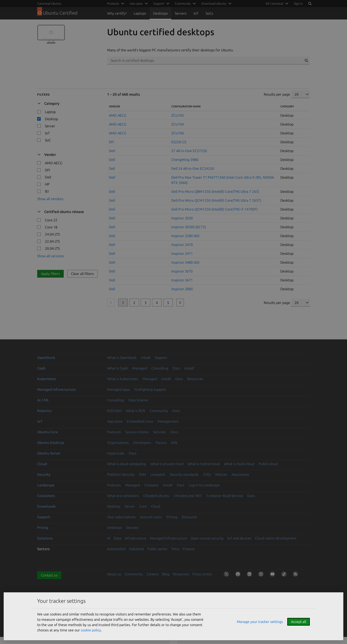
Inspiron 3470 (182, 245)
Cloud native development (276, 538)
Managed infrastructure (56, 389)
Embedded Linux (140, 421)
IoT (196, 13)
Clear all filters (82, 274)
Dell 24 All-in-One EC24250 (193, 168)
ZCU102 (178, 115)
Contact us (49, 575)
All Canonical (274, 4)
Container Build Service (225, 496)
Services (160, 432)
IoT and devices (239, 538)
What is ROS (136, 411)
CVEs (207, 474)
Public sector (157, 549)
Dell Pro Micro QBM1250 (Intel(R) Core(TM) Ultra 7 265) (215, 191)
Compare (151, 485)
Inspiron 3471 (182, 253)
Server (130, 506)
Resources (195, 379)
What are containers (123, 496)
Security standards (184, 474)
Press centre (202, 574)
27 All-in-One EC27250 (189, 151)
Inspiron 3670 (182, 271)
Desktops (160, 13)
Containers (46, 496)
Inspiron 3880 (182, 289)
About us (114, 574)
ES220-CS (179, 142)
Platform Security (121, 474)
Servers (181, 13)
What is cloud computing (126, 464)
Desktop (114, 506)
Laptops (140, 13)
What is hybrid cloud (204, 464)
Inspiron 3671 (182, 280)
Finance (189, 549)
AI (109, 538)
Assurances (240, 474)
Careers (153, 574)
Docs (176, 368)
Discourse (189, 517)
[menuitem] (276, 4)
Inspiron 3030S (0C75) (189, 227)
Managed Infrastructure (168, 538)
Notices (221, 474)
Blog (166, 574)
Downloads (46, 506)
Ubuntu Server (49, 453)
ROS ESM (114, 411)
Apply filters (50, 274)
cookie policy (91, 630)
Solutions (45, 538)
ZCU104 (178, 124)
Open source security (207, 538)
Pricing (172, 517)
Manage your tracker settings (260, 622)
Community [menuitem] (183, 4)
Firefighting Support (150, 389)
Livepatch (158, 474)
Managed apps (119, 389)
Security (44, 474)
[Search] (310, 4)
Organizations (118, 443)
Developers (142, 443)
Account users (151, 517)
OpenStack (46, 358)
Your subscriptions (121, 517)
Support (161, 358)
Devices (132, 528)
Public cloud (268, 464)
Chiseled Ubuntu (156, 496)
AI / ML (43, 400)
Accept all (299, 622)
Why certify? (117, 13)
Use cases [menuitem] (136, 4)
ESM (142, 474)
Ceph (41, 368)
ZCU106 (178, 133)
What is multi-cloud (239, 464)
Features (114, 432)
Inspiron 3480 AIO (185, 262)
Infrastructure (135, 538)
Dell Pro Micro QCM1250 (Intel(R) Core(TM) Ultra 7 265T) (216, 200)
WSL (174, 443)
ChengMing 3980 (185, 160)
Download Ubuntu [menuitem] (214, 4)
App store (115, 421)
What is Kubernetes (123, 379)
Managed (140, 368)
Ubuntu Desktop (51, 443)
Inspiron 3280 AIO (185, 236)
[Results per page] (300, 94)
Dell (112, 151)
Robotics (44, 411)
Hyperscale (116, 453)
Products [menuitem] (113, 4)
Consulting (160, 368)
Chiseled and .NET (188, 496)
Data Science (138, 400)
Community (159, 411)
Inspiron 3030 (182, 218)
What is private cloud (167, 464)
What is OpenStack (122, 358)
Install (146, 358)
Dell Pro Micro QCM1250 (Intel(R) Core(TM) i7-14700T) (214, 209)
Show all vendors (50, 199)
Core (143, 506)
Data (117, 538)
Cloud (42, 464)
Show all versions (51, 256)
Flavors (161, 443)
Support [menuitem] (159, 4)
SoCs (209, 13)
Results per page (277, 94)
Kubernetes (46, 379)
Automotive (116, 549)
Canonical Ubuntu (49, 4)
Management (168, 421)
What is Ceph (118, 368)
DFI (111, 142)
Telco (175, 549)
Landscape (46, 485)
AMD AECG (118, 115)
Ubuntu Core (47, 432)
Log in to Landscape (204, 485)
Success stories (137, 432)
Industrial (137, 549)
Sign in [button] (298, 4)
